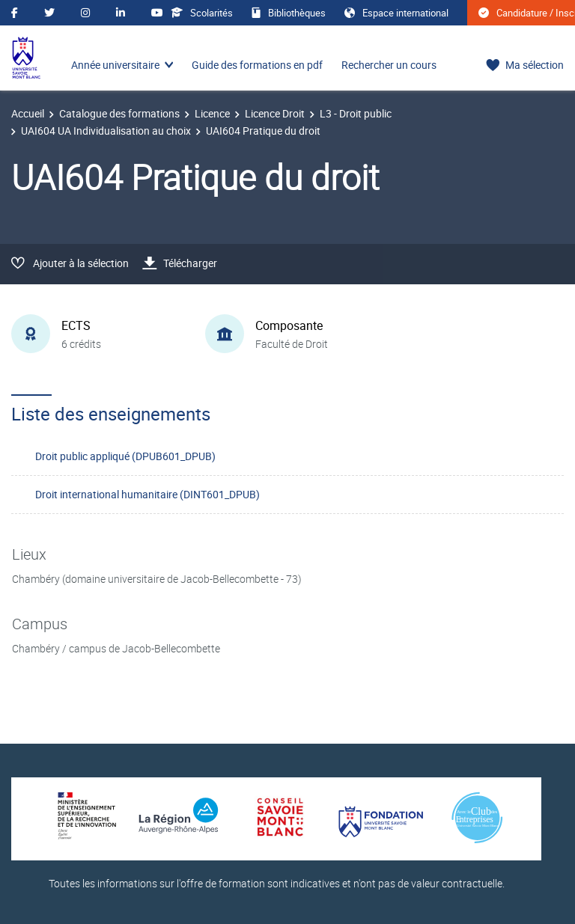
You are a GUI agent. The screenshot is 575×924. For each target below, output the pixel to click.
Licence (212, 113)
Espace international (396, 13)
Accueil (28, 113)
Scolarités (202, 13)
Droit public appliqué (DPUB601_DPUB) (125, 456)
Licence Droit (275, 113)
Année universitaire (115, 65)
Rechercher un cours (389, 65)
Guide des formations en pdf (257, 65)
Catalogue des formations (119, 113)
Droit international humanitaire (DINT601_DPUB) (147, 494)
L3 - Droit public (356, 113)
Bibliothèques (289, 13)
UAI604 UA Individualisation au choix (106, 131)
